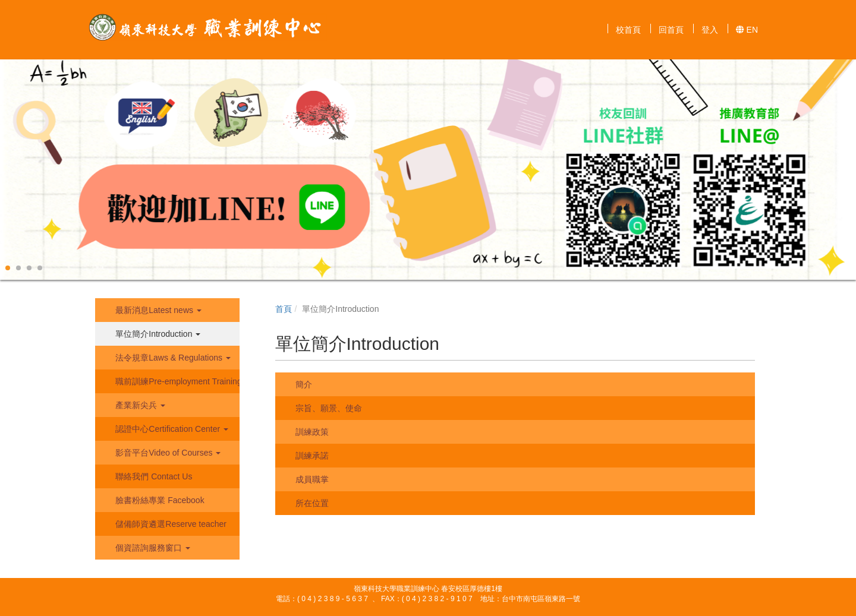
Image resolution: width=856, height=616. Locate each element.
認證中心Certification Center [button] (171, 429)
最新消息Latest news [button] (157, 310)
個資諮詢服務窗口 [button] (152, 548)
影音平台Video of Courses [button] (167, 453)
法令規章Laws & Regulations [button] (172, 358)
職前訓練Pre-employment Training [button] (176, 381)
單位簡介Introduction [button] (157, 334)
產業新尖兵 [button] (139, 405)
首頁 (284, 309)
